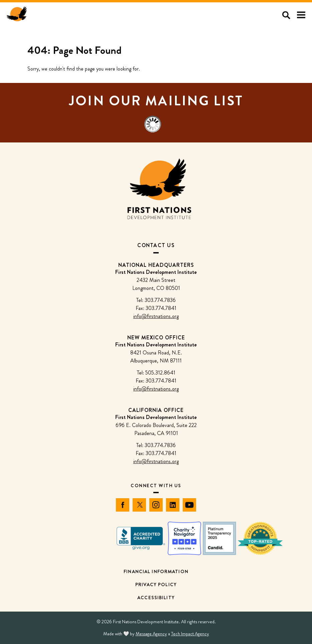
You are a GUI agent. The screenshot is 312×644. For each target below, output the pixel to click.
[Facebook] (123, 505)
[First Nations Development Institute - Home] (17, 15)
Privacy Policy (156, 584)
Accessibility (156, 598)
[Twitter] (139, 505)
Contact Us (156, 245)
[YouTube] (189, 505)
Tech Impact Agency (190, 634)
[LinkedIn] (173, 505)
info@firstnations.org (156, 316)
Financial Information (156, 571)
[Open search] (286, 15)
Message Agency (151, 634)
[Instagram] (156, 505)
